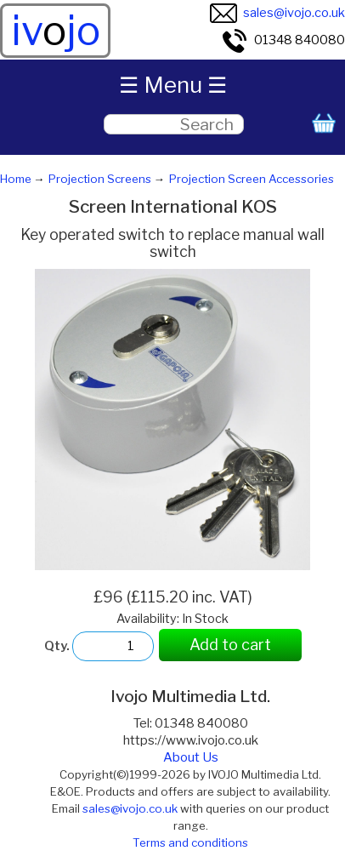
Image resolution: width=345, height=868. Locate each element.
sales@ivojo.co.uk (277, 13)
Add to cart (230, 645)
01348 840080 (283, 40)
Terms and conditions (190, 842)
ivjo (56, 31)
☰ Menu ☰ (173, 85)
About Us (191, 757)
